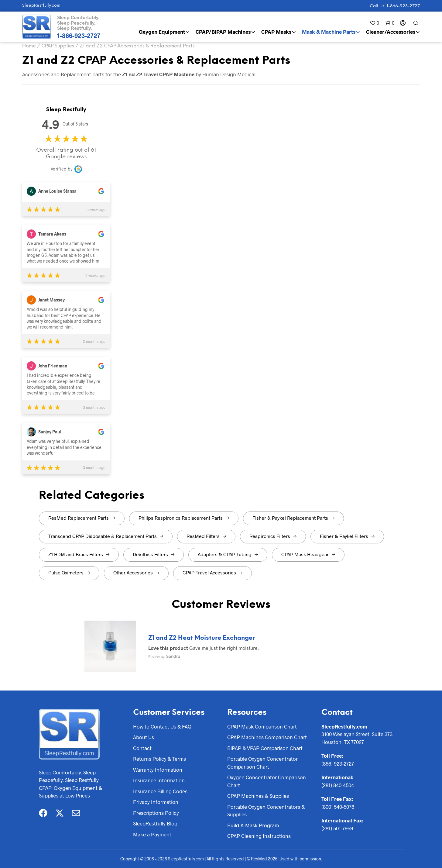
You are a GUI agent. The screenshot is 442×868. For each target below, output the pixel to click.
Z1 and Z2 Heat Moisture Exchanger (202, 638)
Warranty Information (158, 770)
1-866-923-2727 (79, 36)
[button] (374, 23)
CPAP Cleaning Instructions (259, 836)
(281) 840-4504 (338, 785)
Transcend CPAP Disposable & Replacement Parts (106, 536)
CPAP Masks (276, 32)
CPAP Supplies (58, 46)
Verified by (62, 169)
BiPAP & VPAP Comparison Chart (265, 748)
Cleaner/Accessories (391, 32)
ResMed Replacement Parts (82, 518)
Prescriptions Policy (156, 813)
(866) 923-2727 (338, 763)
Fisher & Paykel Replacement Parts (293, 518)
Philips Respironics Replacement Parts (184, 518)
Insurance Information (159, 780)
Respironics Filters (273, 536)
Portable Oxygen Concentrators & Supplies (266, 811)
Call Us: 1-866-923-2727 (395, 6)
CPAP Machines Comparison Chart (267, 737)
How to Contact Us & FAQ (162, 726)
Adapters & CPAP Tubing (228, 554)
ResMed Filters (206, 536)
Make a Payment (152, 834)
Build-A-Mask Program (253, 825)
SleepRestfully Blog (155, 823)
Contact (142, 748)
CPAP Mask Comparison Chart (262, 726)
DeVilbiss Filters (154, 554)
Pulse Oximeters (69, 572)
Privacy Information (156, 802)
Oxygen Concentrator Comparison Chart (267, 781)
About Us (144, 737)
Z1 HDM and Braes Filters (79, 554)
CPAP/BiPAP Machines (223, 32)
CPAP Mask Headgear (308, 554)
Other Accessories (136, 572)
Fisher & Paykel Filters (347, 536)
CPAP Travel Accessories (212, 572)
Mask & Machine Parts (329, 32)
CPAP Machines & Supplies (258, 796)
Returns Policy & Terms (159, 759)
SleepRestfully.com (41, 6)
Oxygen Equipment (162, 32)
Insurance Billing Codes (160, 791)
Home (29, 46)
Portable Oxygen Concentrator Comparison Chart (262, 763)
